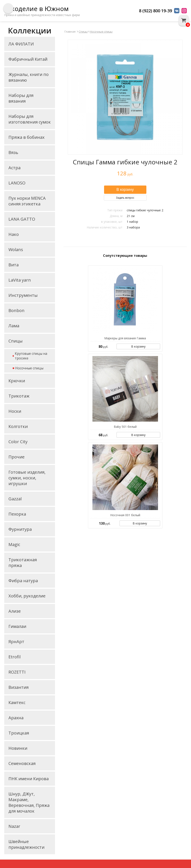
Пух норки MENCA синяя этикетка (27, 201)
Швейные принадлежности (26, 844)
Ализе (15, 611)
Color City (18, 442)
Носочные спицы (29, 368)
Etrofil (14, 657)
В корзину (138, 346)
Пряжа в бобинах (26, 137)
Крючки (17, 381)
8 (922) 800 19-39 (155, 11)
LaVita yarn (20, 280)
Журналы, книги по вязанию (29, 77)
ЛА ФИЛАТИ (21, 44)
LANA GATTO (22, 219)
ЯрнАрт (16, 642)
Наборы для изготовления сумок (30, 119)
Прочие (16, 457)
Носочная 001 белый (125, 515)
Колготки (18, 426)
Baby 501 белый (125, 427)
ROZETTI (17, 672)
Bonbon (16, 310)
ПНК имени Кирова (29, 779)
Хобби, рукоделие (27, 596)
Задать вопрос (125, 198)
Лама (14, 326)
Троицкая (19, 733)
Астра (14, 168)
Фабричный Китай (28, 59)
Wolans (16, 250)
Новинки (18, 748)
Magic (14, 544)
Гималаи (17, 626)
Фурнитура (20, 529)
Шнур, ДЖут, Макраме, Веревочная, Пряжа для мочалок (29, 802)
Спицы (16, 341)
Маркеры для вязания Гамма (125, 338)
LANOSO (17, 183)
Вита (14, 265)
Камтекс (17, 702)
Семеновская (22, 763)
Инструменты (23, 295)
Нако (14, 234)
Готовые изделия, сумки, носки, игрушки (27, 478)
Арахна (16, 718)
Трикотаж (19, 396)
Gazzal (15, 499)
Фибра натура (23, 581)
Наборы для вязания (21, 98)
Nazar (14, 826)
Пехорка (17, 514)
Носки (15, 411)
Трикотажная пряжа (23, 563)
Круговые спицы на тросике (31, 356)
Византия (19, 687)
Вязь (13, 152)
